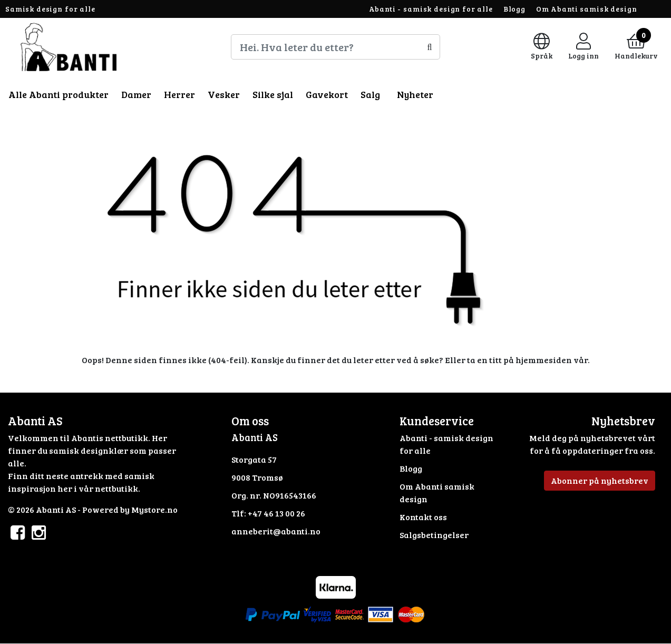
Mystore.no (154, 509)
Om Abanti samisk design (587, 9)
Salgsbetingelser (434, 535)
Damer (136, 94)
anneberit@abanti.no (276, 531)
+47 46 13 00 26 (276, 513)
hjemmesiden (544, 360)
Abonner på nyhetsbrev (600, 480)
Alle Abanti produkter (59, 94)
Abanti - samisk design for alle (431, 9)
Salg (370, 94)
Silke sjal (273, 94)
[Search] (336, 47)
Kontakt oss (423, 517)
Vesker (224, 94)
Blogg (514, 9)
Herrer (179, 94)
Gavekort (327, 94)
